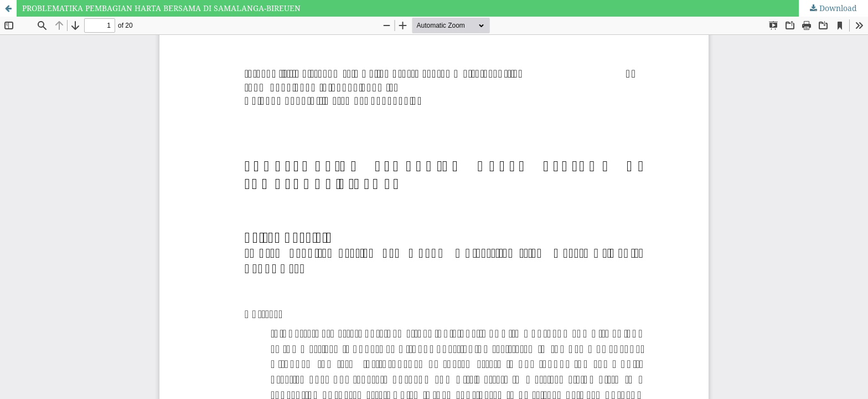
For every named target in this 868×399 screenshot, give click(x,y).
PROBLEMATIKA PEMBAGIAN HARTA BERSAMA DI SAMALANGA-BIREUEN (161, 8)
